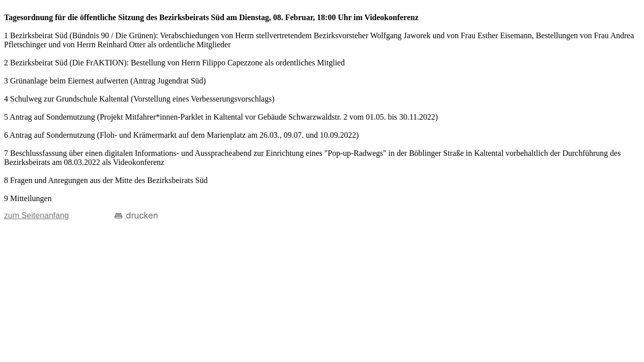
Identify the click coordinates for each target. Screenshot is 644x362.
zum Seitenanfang (36, 215)
